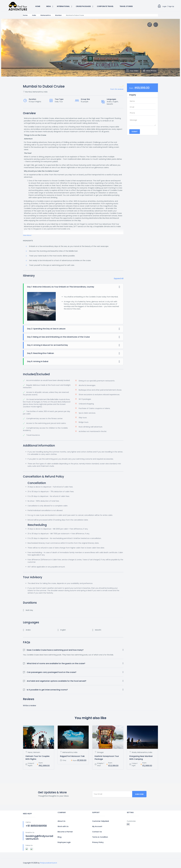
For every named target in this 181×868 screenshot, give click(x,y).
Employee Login (64, 842)
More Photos (150, 71)
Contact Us (97, 832)
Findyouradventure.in (49, 863)
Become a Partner (65, 832)
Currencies (131, 821)
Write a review (29, 706)
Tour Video (132, 71)
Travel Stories (126, 6)
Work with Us (63, 826)
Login (164, 6)
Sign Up (171, 6)
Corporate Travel (105, 6)
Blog (60, 837)
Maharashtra (46, 15)
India (49, 6)
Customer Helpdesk (101, 821)
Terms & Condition (100, 837)
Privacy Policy (98, 842)
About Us (61, 821)
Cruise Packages (83, 6)
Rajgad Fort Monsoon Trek (72, 756)
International (63, 6)
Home (38, 6)
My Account (97, 826)
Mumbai (58, 15)
